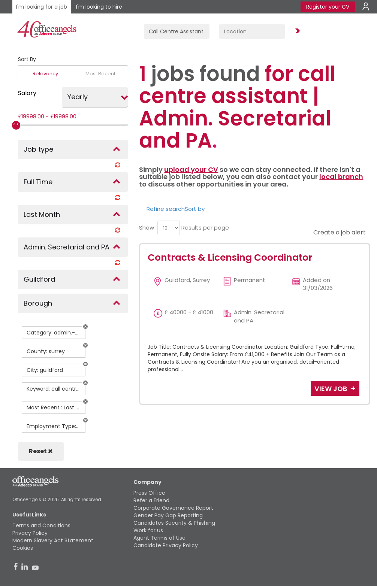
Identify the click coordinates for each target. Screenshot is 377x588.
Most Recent (100, 74)
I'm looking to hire (99, 7)
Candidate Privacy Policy (166, 545)
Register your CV (328, 7)
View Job (331, 389)
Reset (41, 451)
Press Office (149, 493)
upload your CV (191, 169)
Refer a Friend (151, 500)
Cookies (23, 548)
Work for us (148, 530)
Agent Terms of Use (159, 538)
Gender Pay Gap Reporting (168, 515)
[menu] (169, 228)
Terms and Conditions (41, 525)
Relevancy (45, 74)
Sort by (195, 209)
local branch (341, 177)
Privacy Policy (30, 533)
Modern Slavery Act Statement (53, 540)
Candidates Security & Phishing (174, 523)
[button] (85, 327)
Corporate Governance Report (173, 508)
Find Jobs (296, 31)
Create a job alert (339, 232)
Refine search (166, 209)
